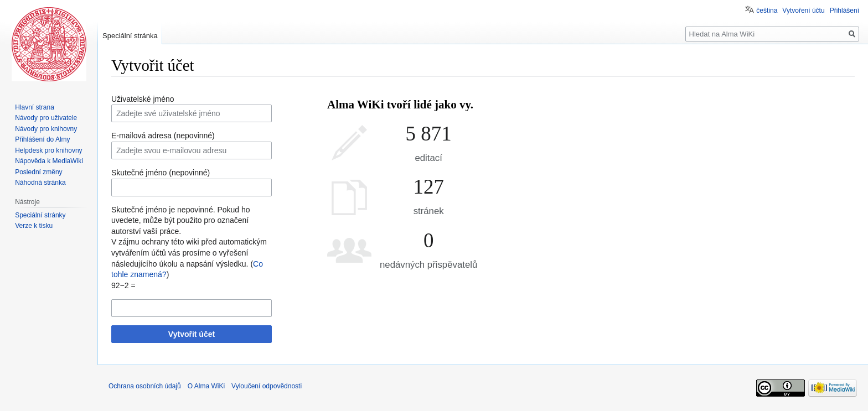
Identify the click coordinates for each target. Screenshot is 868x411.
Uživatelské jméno (143, 99)
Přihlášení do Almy (42, 139)
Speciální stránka (130, 36)
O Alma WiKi (206, 386)
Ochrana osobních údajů (145, 386)
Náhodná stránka (40, 183)
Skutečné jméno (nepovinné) (161, 173)
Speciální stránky (40, 215)
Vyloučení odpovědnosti (267, 386)
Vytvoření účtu (803, 11)
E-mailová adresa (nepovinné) (163, 136)
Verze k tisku (34, 226)
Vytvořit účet (192, 334)
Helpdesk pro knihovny (48, 150)
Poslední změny (38, 172)
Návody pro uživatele (46, 118)
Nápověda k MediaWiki (49, 161)
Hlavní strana (35, 107)
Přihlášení (844, 11)
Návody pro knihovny (46, 129)
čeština (767, 11)
